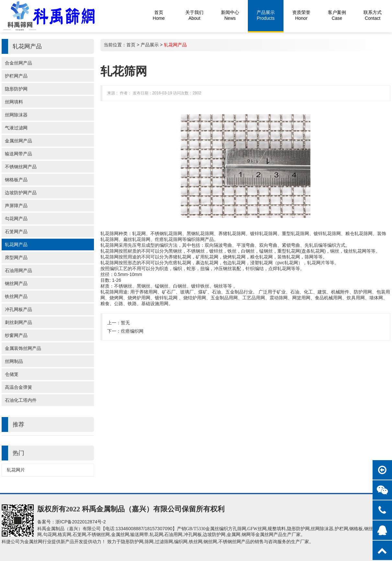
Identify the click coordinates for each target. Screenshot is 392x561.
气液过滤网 (16, 128)
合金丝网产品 (18, 63)
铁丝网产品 (16, 296)
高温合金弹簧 (18, 387)
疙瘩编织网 (132, 331)
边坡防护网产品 (21, 193)
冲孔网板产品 (18, 309)
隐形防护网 (16, 89)
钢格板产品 (16, 180)
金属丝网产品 (18, 141)
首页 (131, 45)
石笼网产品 (16, 232)
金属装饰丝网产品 (23, 348)
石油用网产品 (18, 270)
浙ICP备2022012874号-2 (81, 522)
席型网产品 (16, 257)
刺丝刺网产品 (18, 322)
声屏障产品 (16, 206)
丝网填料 (14, 102)
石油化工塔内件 (21, 400)
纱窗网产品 (16, 335)
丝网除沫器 (16, 115)
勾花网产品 (16, 219)
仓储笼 (12, 374)
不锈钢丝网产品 (21, 167)
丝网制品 (14, 361)
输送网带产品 (18, 154)
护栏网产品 (16, 76)
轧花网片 (16, 470)
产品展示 (150, 45)
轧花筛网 (110, 233)
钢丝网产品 (16, 283)
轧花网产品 (16, 245)
